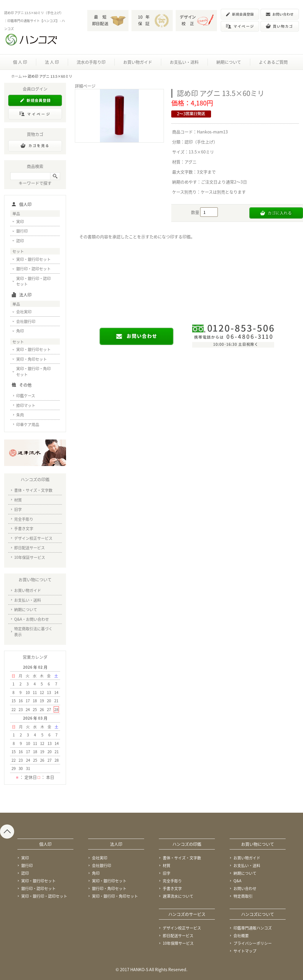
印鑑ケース (26, 395)
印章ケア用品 (28, 424)
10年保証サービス (30, 557)
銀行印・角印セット (109, 888)
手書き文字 (24, 528)
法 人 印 (52, 62)
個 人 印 (20, 62)
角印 (20, 331)
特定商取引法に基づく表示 (33, 631)
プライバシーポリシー (253, 943)
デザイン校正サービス (33, 538)
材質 (18, 500)
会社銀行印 (26, 321)
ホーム (17, 76)
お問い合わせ (245, 888)
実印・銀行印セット (33, 259)
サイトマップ (245, 951)
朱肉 (20, 415)
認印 (20, 241)
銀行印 (22, 231)
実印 (20, 221)
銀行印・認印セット (33, 268)
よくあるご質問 (273, 62)
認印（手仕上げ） (201, 142)
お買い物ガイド (138, 62)
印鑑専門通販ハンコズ (253, 928)
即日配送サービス (29, 547)
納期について (229, 62)
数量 (196, 212)
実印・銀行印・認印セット (33, 281)
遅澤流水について (178, 896)
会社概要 (241, 935)
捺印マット (26, 405)
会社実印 (24, 311)
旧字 (18, 509)
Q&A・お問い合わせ (32, 619)
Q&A (237, 881)
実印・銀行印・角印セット (33, 371)
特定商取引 (243, 896)
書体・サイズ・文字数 (33, 490)
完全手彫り (24, 519)
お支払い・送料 (184, 62)
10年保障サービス (178, 943)
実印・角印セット (32, 359)
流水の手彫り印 (91, 62)
